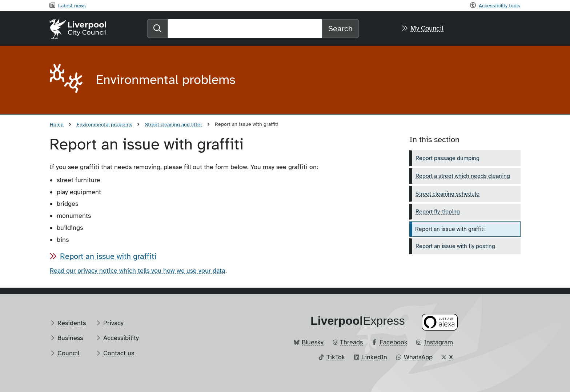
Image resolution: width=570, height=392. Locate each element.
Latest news (72, 5)
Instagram (438, 342)
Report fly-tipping (438, 212)
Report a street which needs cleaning (463, 176)
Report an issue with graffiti (108, 256)
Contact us (119, 353)
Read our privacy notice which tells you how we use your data (137, 271)
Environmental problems (105, 124)
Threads (351, 342)
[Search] (245, 29)
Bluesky (313, 342)
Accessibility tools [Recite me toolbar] (499, 5)
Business (70, 338)
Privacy (113, 323)
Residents (72, 323)
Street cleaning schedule (447, 194)
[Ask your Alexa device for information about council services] (440, 322)
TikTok (336, 357)
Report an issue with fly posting (455, 246)
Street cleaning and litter (174, 124)
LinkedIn (374, 357)
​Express (358, 321)
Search (340, 29)
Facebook (394, 342)
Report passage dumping (447, 158)
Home (57, 124)
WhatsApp (418, 357)
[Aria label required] (67, 80)
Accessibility (121, 338)
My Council (427, 28)
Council (68, 353)
